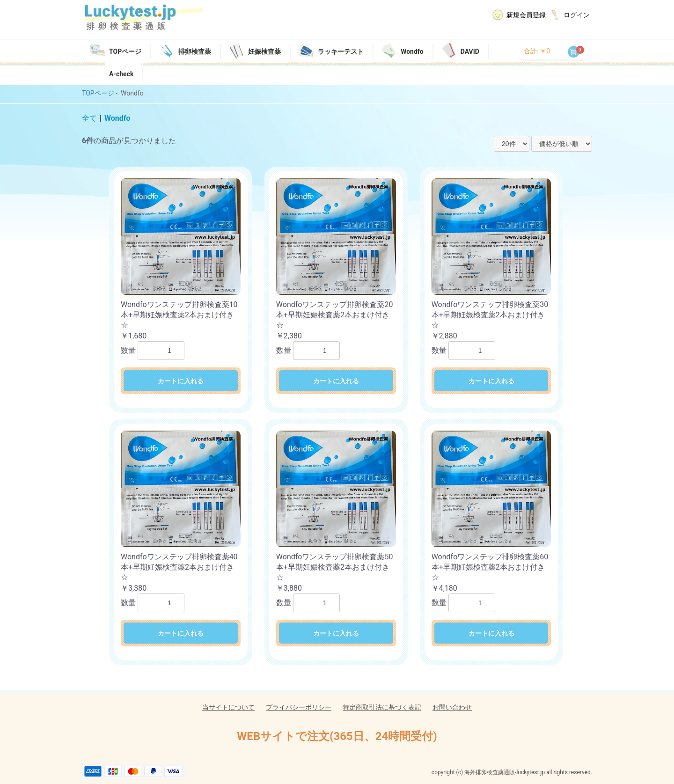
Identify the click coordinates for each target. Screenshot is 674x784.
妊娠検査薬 (264, 51)
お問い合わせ (452, 707)
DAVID (470, 51)
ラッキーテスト (341, 51)
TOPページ (125, 51)
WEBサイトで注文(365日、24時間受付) (337, 736)
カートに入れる (181, 381)
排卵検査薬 (195, 51)
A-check (121, 74)
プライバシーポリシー (299, 707)
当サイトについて (228, 707)
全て (89, 118)
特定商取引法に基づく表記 (382, 707)
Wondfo (412, 51)
